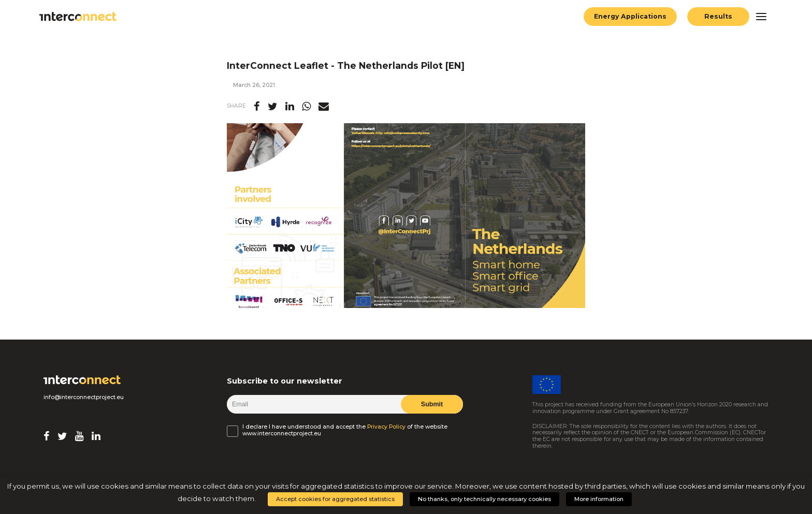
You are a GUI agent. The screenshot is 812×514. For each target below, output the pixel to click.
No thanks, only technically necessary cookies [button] (484, 499)
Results (718, 16)
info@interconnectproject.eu (84, 398)
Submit (432, 404)
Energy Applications (630, 16)
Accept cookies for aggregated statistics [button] (335, 499)
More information (599, 499)
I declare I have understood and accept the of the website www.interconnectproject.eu (345, 430)
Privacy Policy (386, 427)
